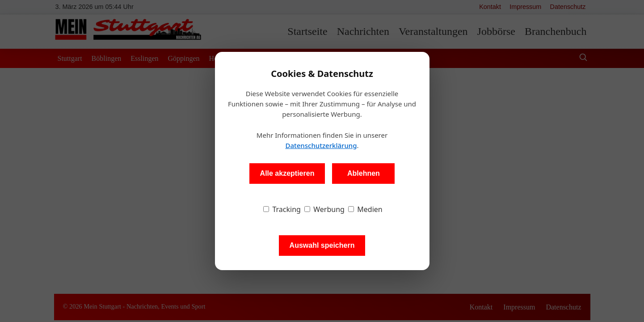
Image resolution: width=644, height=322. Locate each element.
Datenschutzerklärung (321, 145)
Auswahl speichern (322, 245)
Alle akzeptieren (287, 173)
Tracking (282, 209)
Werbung (324, 209)
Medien (365, 209)
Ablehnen (364, 173)
